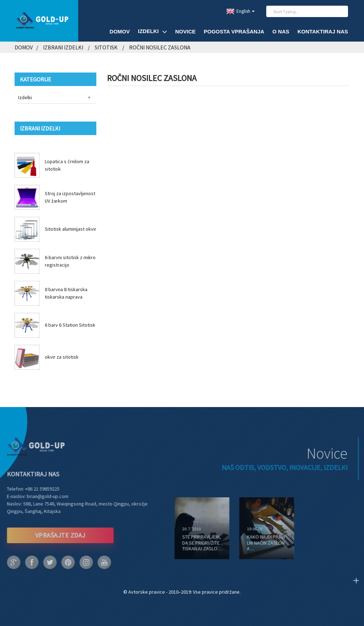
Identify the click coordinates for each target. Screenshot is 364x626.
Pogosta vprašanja (234, 31)
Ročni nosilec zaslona (160, 47)
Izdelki (152, 31)
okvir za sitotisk (62, 357)
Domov (120, 31)
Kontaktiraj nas (323, 31)
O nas (281, 31)
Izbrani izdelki (63, 47)
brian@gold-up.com (40, 496)
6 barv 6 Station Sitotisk (70, 325)
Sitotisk (106, 47)
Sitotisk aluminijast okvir (71, 229)
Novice (186, 31)
